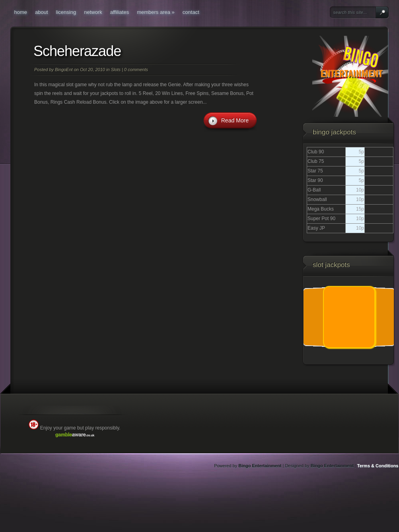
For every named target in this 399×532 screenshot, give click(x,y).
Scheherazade (77, 51)
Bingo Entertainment (260, 466)
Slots (116, 70)
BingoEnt (64, 70)
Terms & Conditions (378, 466)
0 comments (136, 70)
